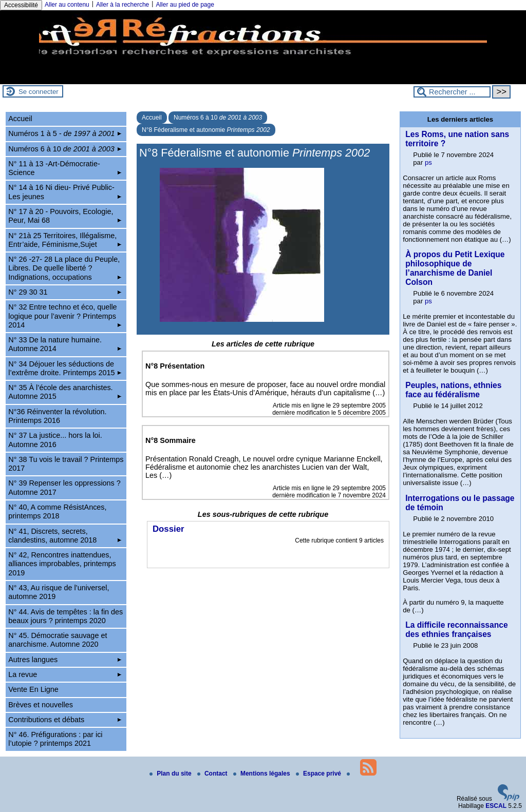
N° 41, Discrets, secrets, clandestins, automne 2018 (65, 536)
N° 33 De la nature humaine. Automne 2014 (65, 344)
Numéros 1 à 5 (65, 133)
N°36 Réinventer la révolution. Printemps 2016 (57, 416)
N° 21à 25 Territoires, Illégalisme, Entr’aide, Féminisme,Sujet (65, 240)
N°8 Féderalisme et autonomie (206, 130)
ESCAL (496, 806)
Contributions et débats (65, 720)
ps (428, 162)
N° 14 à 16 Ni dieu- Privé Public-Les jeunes (65, 192)
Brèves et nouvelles (41, 705)
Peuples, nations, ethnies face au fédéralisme (453, 390)
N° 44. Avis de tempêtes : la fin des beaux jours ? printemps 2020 (65, 616)
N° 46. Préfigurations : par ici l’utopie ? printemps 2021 (55, 739)
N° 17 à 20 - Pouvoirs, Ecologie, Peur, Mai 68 (65, 216)
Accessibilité (21, 5)
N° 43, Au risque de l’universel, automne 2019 (59, 592)
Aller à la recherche (123, 5)
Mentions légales (262, 774)
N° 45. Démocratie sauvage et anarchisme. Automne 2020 (58, 640)
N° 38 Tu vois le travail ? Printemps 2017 (66, 464)
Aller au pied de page (185, 5)
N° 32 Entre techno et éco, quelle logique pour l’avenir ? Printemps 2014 (65, 316)
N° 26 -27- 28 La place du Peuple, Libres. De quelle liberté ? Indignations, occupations (65, 268)
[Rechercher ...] (452, 92)
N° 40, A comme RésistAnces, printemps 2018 (57, 511)
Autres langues (65, 660)
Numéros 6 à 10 (218, 118)
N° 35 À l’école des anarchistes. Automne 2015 (65, 392)
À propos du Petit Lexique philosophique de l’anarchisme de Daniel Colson (455, 268)
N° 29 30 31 (65, 292)
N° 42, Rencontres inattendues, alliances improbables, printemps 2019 (62, 564)
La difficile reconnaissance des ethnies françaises (456, 630)
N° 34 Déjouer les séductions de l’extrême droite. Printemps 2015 (65, 368)
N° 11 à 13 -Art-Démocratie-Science (65, 168)
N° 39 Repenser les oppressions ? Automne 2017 (64, 487)
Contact (213, 774)
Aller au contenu (67, 5)
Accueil (152, 118)
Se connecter (39, 92)
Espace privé (319, 774)
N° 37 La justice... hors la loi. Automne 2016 (55, 440)
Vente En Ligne (33, 689)
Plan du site (171, 774)
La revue (65, 674)
